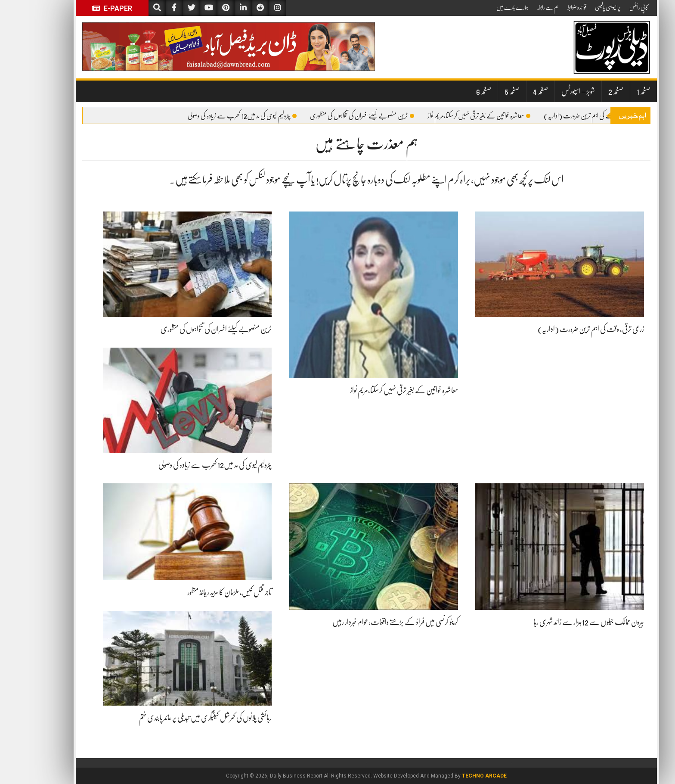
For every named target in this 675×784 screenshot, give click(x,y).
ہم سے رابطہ (519, 7)
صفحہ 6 (455, 91)
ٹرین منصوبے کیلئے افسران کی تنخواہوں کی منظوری (333, 116)
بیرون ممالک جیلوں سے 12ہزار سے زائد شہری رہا (560, 622)
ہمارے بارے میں (483, 7)
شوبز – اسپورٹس (549, 91)
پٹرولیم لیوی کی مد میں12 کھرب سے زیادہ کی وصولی (213, 116)
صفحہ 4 (512, 91)
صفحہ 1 (615, 91)
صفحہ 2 (587, 91)
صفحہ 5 (483, 91)
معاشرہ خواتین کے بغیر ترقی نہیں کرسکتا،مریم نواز (450, 116)
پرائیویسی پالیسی (579, 7)
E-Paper (83, 8)
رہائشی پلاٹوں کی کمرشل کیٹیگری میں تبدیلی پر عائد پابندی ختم (176, 718)
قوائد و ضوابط (548, 7)
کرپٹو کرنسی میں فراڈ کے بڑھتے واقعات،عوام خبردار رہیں (366, 622)
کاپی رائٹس (610, 7)
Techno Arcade (455, 776)
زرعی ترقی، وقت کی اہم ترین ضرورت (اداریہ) (566, 116)
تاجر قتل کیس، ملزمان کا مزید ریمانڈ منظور (201, 592)
